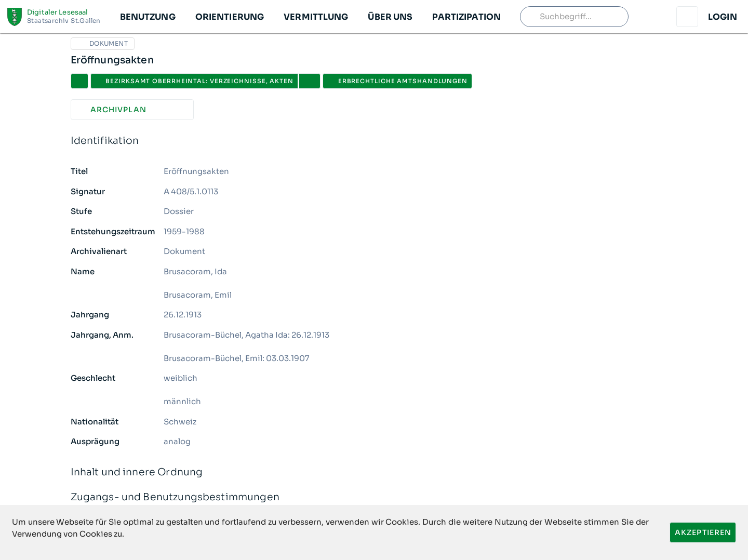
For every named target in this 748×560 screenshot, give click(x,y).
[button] (147, 17)
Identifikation (374, 141)
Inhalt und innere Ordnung (374, 472)
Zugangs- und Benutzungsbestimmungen (374, 497)
